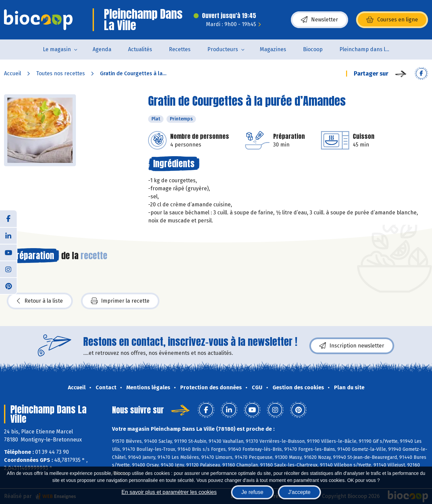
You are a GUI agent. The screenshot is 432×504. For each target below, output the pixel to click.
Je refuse (252, 492)
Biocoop (313, 49)
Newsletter (319, 20)
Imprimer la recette (120, 301)
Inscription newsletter (352, 346)
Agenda (102, 49)
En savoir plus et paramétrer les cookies (169, 492)
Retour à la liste (40, 301)
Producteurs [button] (223, 49)
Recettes (180, 49)
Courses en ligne (392, 20)
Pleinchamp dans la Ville (369, 49)
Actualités (140, 49)
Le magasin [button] (57, 49)
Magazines (273, 49)
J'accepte (299, 492)
